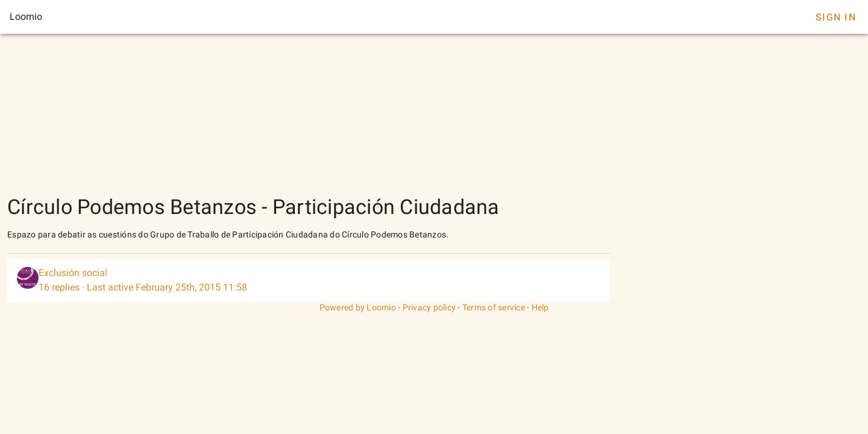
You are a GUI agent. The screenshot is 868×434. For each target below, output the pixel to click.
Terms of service (494, 307)
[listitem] (309, 280)
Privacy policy (429, 307)
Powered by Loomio (358, 307)
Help (540, 307)
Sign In (836, 17)
